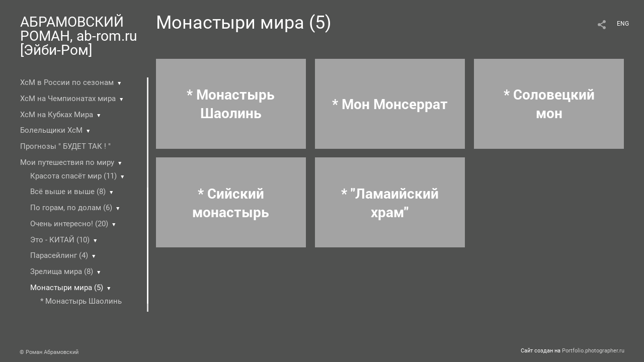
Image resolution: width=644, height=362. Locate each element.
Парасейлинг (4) (59, 255)
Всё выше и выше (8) (68, 192)
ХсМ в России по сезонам (67, 82)
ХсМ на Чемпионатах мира (68, 99)
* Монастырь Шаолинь (81, 301)
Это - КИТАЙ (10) (60, 240)
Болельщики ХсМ (51, 130)
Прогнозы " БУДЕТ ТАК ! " (65, 146)
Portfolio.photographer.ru (593, 351)
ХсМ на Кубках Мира (57, 115)
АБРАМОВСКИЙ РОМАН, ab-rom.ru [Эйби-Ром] (78, 36)
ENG (623, 24)
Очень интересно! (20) (69, 224)
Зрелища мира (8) (62, 271)
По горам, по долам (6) (71, 208)
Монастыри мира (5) (67, 288)
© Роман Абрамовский (49, 352)
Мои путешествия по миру (67, 162)
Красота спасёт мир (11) (73, 176)
